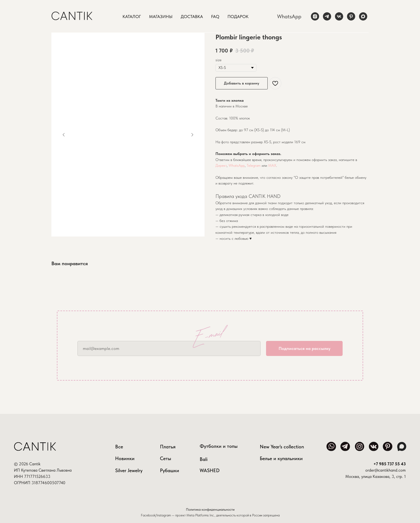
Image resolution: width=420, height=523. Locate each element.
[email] (169, 348)
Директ (221, 165)
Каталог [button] (132, 17)
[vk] (339, 16)
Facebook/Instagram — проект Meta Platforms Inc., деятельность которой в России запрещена (210, 515)
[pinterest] (351, 16)
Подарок (238, 17)
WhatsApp (289, 16)
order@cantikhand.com (386, 470)
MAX (272, 165)
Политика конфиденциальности (210, 509)
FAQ (215, 17)
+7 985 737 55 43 (390, 464)
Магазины (161, 17)
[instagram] (315, 16)
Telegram (254, 165)
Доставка (192, 17)
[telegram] (327, 16)
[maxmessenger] (363, 16)
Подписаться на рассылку (304, 348)
